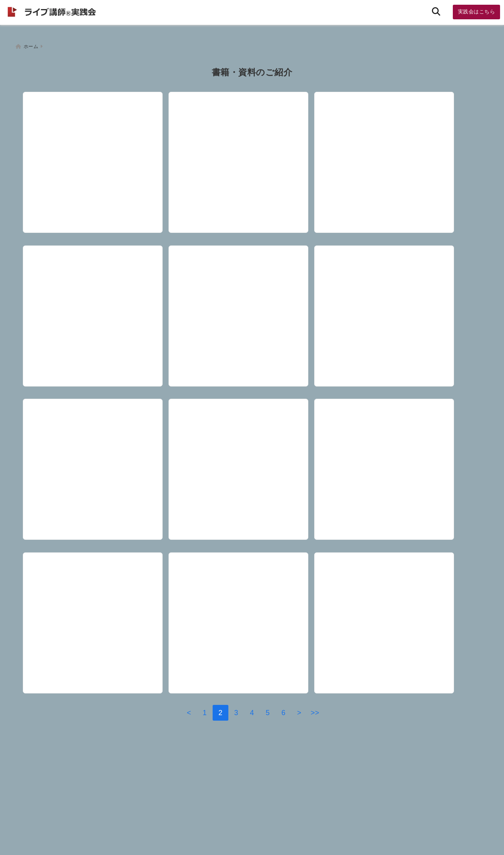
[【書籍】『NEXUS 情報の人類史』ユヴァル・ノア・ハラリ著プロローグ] (405, 139)
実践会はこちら (477, 12)
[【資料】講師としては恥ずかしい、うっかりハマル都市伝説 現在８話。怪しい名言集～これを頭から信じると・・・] (405, 461)
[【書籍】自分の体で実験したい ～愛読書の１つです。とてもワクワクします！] (251, 139)
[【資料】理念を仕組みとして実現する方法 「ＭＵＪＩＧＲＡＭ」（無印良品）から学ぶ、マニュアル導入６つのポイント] (251, 461)
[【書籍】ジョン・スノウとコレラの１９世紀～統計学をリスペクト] (97, 622)
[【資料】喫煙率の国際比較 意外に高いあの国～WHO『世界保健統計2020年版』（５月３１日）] (97, 139)
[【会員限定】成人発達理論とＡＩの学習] (97, 300)
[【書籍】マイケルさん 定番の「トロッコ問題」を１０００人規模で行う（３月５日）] (97, 461)
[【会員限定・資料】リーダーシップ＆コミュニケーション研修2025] (405, 622)
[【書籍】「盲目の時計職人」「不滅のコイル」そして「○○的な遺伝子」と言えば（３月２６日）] (405, 300)
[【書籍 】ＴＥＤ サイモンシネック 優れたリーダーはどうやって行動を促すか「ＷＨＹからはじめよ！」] (251, 300)
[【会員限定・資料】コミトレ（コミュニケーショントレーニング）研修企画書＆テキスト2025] (251, 622)
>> (315, 742)
